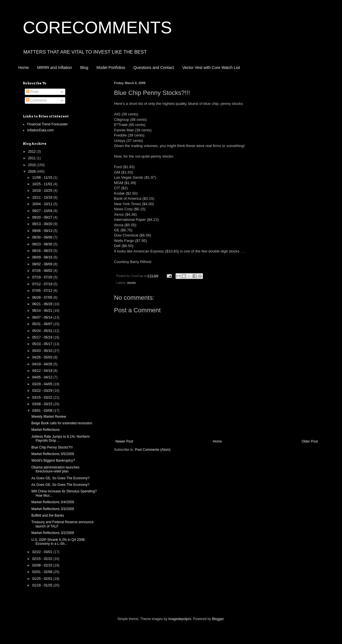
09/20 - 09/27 (43, 217)
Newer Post (124, 441)
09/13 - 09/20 (43, 224)
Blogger (218, 619)
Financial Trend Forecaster (47, 124)
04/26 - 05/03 (43, 357)
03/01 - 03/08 (43, 411)
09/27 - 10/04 (43, 211)
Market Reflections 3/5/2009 (53, 454)
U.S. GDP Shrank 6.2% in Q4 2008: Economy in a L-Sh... (58, 542)
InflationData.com (40, 130)
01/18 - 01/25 (43, 585)
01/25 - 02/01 (43, 579)
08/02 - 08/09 (43, 264)
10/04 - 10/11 (43, 204)
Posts (32, 92)
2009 (32, 172)
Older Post (310, 441)
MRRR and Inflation (54, 68)
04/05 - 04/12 (43, 377)
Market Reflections (45, 430)
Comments (36, 100)
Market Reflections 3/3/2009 (53, 509)
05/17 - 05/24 (43, 337)
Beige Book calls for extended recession (62, 423)
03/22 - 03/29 (43, 391)
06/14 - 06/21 (43, 311)
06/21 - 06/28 (43, 304)
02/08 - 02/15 (43, 565)
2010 (32, 165)
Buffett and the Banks (48, 515)
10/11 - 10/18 (43, 197)
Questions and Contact (154, 68)
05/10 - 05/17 (43, 344)
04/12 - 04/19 (43, 371)
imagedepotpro (180, 619)
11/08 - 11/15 (43, 178)
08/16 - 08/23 (43, 251)
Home (24, 68)
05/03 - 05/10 (43, 351)
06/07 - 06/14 (43, 317)
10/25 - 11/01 (43, 184)
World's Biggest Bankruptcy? (53, 460)
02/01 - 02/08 (43, 572)
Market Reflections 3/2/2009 (53, 533)
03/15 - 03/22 (43, 398)
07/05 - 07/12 (43, 291)
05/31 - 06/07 (43, 324)
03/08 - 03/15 (43, 404)
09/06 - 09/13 (43, 231)
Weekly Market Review (49, 417)
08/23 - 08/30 (43, 244)
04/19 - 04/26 (43, 364)
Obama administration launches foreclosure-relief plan (55, 469)
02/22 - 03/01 (43, 552)
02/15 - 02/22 (43, 559)
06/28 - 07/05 (43, 297)
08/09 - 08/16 (43, 257)
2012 (32, 152)
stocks (132, 283)
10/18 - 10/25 (43, 191)
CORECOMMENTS (97, 27)
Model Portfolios (111, 68)
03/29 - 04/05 (43, 384)
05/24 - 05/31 (43, 331)
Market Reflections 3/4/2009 (53, 502)
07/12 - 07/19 (43, 284)
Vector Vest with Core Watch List (211, 68)
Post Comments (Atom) (153, 450)
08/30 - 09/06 (43, 237)
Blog (84, 68)
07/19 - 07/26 (43, 277)
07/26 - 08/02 (43, 271)
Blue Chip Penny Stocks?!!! (52, 447)
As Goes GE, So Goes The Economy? (60, 478)
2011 (32, 158)
